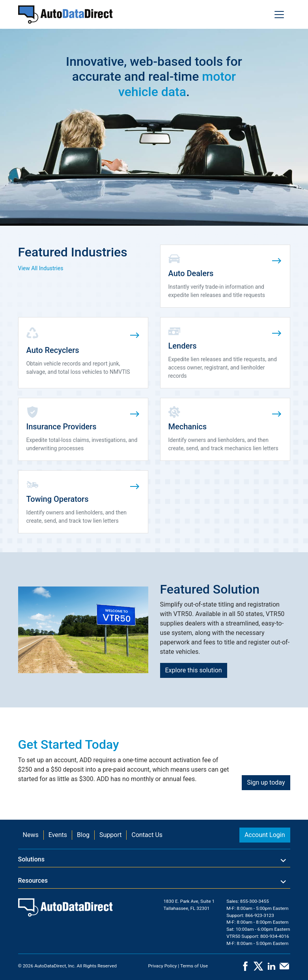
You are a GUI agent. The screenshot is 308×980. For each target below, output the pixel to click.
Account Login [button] (265, 835)
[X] (258, 969)
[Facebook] (245, 969)
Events (58, 835)
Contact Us (147, 835)
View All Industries (41, 268)
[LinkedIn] (271, 969)
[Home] (65, 14)
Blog (83, 835)
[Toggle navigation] (279, 15)
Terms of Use (194, 966)
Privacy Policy (163, 966)
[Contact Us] (284, 969)
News (31, 835)
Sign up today (266, 782)
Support (110, 835)
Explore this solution (194, 670)
